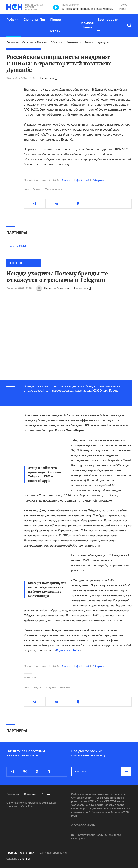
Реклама (65, 687)
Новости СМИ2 (17, 246)
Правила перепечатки (20, 853)
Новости (67, 180)
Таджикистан (54, 189)
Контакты (30, 794)
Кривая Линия (88, 25)
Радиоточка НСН (68, 650)
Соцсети (51, 687)
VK (87, 180)
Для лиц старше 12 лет (53, 853)
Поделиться (48, 78)
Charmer (25, 859)
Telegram (98, 180)
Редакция (13, 794)
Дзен (79, 180)
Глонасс (37, 189)
